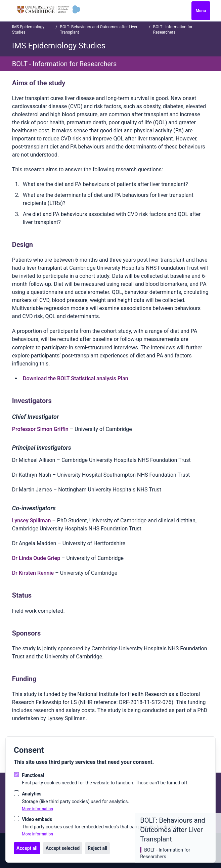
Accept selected (63, 848)
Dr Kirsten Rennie (33, 573)
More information (37, 809)
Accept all (27, 848)
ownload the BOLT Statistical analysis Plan (77, 378)
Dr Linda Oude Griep (36, 558)
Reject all (97, 848)
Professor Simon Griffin (40, 429)
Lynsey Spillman (32, 520)
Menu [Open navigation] (201, 11)
